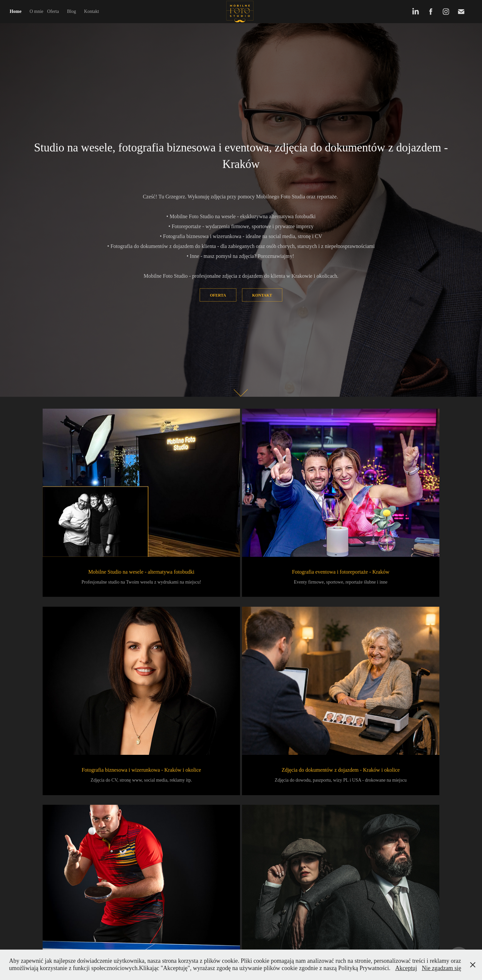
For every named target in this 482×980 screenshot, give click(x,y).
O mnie (36, 11)
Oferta (53, 11)
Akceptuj (406, 968)
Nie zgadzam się (442, 968)
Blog (72, 11)
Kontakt (91, 11)
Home (16, 11)
